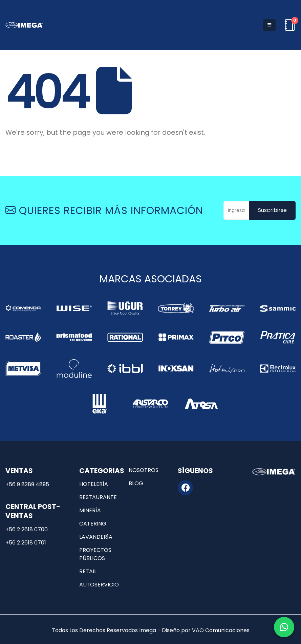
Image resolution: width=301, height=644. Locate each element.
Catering (93, 524)
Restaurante (98, 497)
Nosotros (144, 470)
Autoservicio (99, 585)
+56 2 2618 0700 (27, 529)
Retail (88, 571)
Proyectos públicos (95, 554)
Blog (136, 483)
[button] (269, 25)
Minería (90, 510)
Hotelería (94, 484)
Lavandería (96, 537)
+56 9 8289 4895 (27, 484)
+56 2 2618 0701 (26, 543)
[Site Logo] (24, 25)
